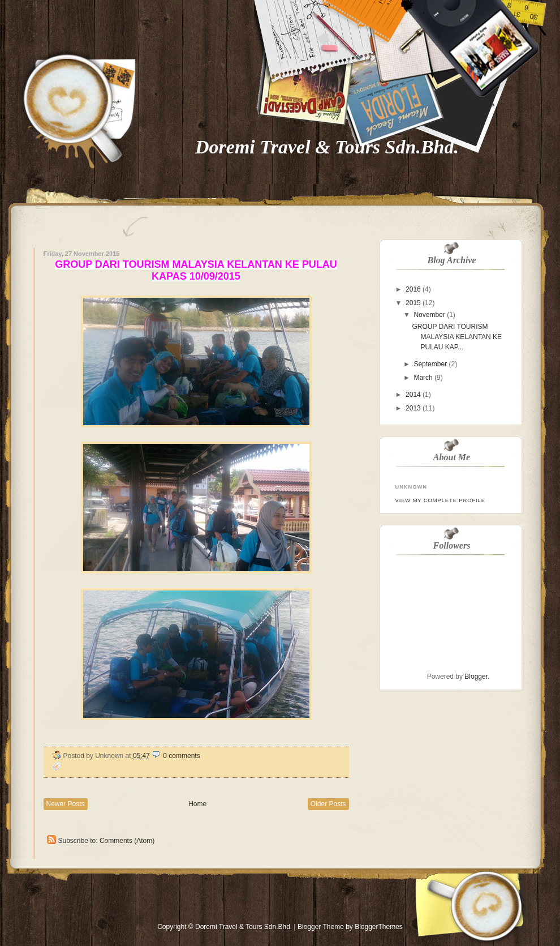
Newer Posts (66, 804)
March (423, 378)
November (429, 315)
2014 (413, 395)
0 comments (181, 756)
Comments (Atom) (127, 841)
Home (197, 804)
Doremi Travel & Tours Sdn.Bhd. (327, 147)
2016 (413, 289)
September (430, 364)
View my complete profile (440, 500)
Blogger (476, 677)
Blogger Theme (321, 927)
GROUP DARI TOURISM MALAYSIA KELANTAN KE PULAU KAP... (457, 337)
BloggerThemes (378, 927)
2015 (413, 303)
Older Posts (328, 804)
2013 (413, 408)
